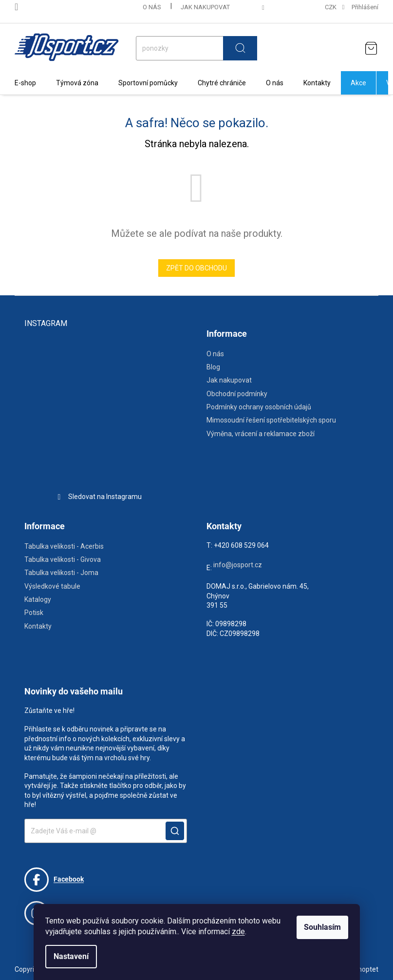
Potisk (34, 613)
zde (238, 932)
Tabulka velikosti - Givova (63, 559)
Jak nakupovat (205, 7)
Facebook (54, 880)
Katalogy (38, 599)
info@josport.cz (238, 565)
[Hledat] (196, 48)
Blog (213, 367)
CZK (331, 7)
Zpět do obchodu (196, 268)
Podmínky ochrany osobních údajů (259, 407)
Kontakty (38, 626)
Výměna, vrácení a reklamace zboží (261, 434)
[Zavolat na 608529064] (23, 7)
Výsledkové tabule (52, 586)
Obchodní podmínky (237, 394)
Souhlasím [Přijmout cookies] (322, 927)
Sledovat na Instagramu (105, 497)
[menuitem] (25, 83)
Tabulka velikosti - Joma (61, 573)
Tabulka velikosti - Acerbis (64, 546)
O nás (152, 7)
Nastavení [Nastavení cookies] (71, 956)
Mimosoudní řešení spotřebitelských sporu (271, 420)
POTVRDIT (175, 831)
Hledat (240, 48)
